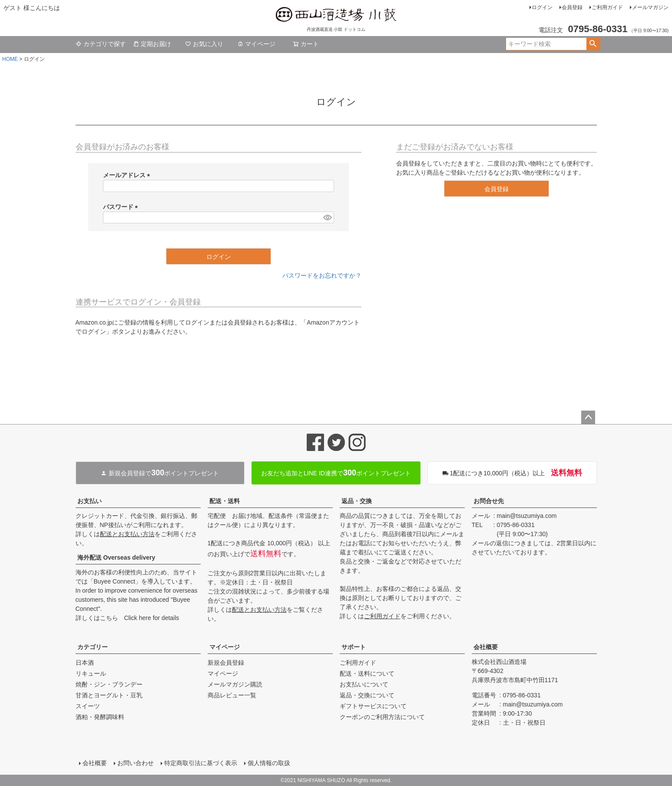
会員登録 (572, 7)
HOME (10, 59)
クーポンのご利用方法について (382, 717)
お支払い (89, 501)
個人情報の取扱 (269, 763)
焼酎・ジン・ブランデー (109, 684)
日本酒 (85, 663)
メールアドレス (128, 175)
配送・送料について (367, 673)
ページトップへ (588, 418)
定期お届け (152, 44)
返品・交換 (357, 501)
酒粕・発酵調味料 (100, 717)
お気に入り (204, 44)
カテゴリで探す (101, 44)
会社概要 (486, 647)
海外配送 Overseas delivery (116, 557)
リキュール (91, 673)
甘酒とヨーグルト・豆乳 (109, 695)
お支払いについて (364, 684)
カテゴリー (93, 647)
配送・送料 (225, 501)
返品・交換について (367, 695)
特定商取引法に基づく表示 (201, 763)
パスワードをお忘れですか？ (322, 275)
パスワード (122, 207)
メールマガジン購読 (235, 684)
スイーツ (88, 706)
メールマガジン (650, 7)
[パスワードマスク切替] (327, 218)
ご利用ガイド (607, 7)
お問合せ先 (489, 501)
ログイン (542, 7)
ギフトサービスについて (373, 706)
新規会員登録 (226, 663)
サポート (354, 647)
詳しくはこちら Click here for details (127, 618)
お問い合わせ (136, 763)
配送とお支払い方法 (127, 534)
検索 (593, 44)
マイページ (256, 44)
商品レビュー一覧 (232, 695)
